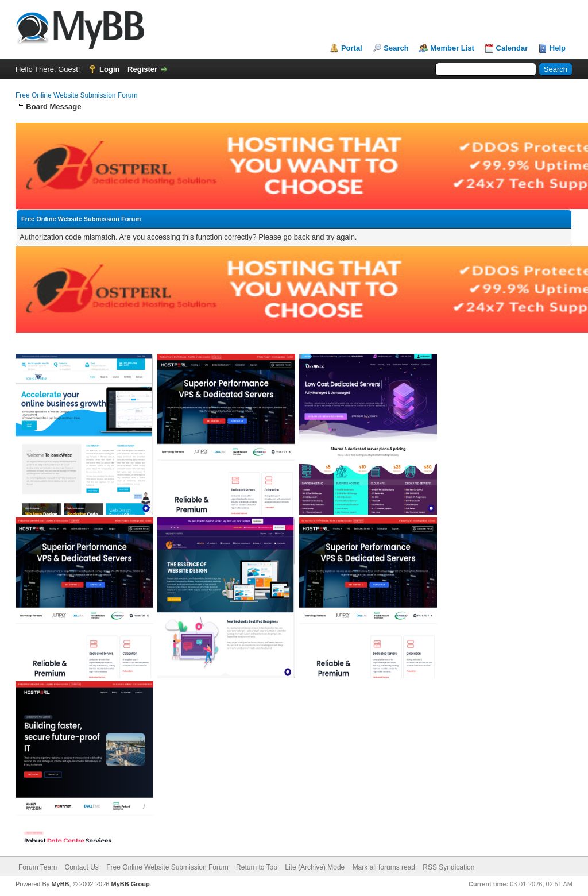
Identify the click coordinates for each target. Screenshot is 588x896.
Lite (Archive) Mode (315, 867)
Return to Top (257, 867)
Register (142, 69)
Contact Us (81, 867)
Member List (452, 48)
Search (396, 48)
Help (558, 48)
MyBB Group (130, 884)
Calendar (512, 48)
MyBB (60, 884)
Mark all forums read (384, 867)
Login (109, 69)
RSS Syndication (448, 867)
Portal (352, 48)
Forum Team (38, 867)
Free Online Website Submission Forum (77, 95)
